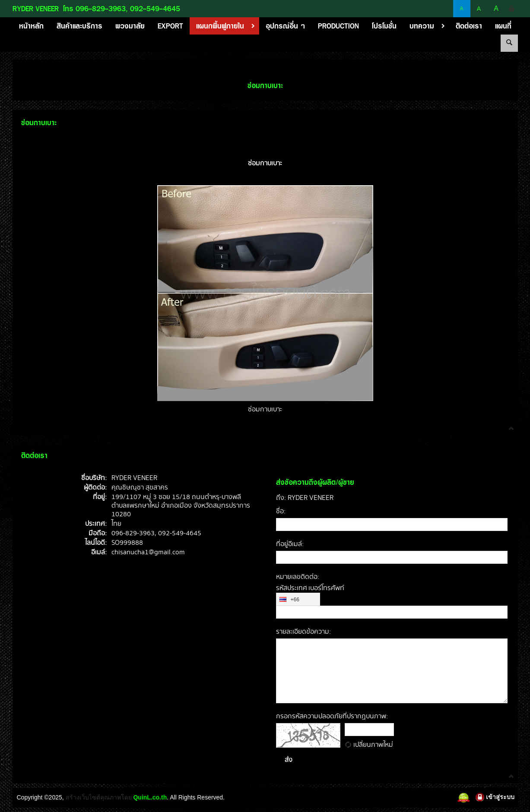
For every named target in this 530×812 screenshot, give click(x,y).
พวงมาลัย (130, 26)
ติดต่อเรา (469, 26)
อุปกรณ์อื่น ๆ (285, 26)
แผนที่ (503, 26)
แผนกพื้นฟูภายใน (228, 26)
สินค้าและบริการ (79, 26)
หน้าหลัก (31, 26)
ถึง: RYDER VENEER (305, 498)
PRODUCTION (338, 26)
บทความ (429, 26)
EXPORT (170, 26)
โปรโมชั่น (384, 26)
